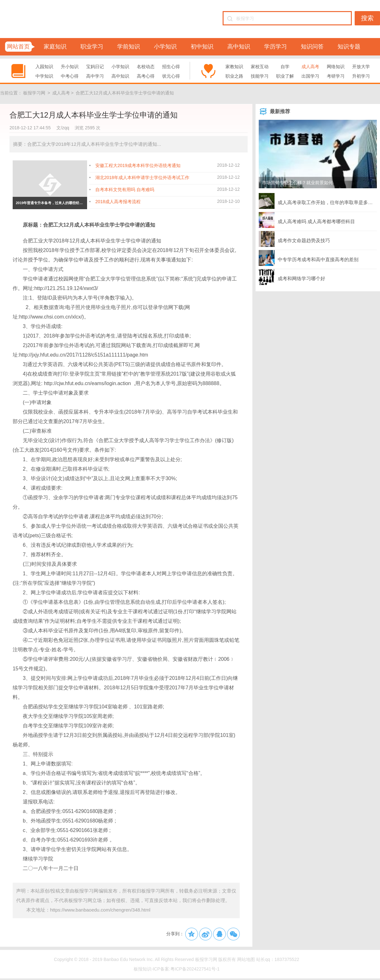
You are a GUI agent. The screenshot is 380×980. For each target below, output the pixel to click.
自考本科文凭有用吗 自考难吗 (125, 190)
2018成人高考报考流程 (118, 202)
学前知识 (129, 47)
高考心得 (146, 76)
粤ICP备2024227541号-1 (195, 969)
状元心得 (171, 76)
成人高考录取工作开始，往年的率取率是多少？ (318, 201)
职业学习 (92, 47)
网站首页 (18, 47)
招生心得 (171, 67)
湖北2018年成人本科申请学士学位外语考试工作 (142, 177)
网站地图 (246, 959)
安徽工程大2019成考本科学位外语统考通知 (138, 165)
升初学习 (361, 76)
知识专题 (349, 47)
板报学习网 (34, 93)
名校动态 (146, 67)
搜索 (367, 18)
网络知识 (336, 67)
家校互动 (260, 67)
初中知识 (202, 47)
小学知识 (165, 47)
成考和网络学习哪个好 (292, 277)
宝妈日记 (95, 67)
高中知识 (239, 47)
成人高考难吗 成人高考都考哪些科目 (307, 220)
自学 (285, 67)
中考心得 (70, 76)
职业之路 (234, 76)
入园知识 (44, 67)
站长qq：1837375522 (278, 959)
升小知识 (70, 67)
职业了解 (285, 76)
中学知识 (44, 76)
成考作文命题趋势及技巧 (294, 239)
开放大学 (361, 67)
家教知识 (234, 67)
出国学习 (310, 76)
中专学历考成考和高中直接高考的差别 (309, 258)
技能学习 (260, 76)
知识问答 (312, 47)
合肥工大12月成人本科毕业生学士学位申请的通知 (125, 93)
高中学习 (95, 76)
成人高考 (310, 67)
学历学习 (275, 47)
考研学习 (336, 76)
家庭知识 (55, 47)
